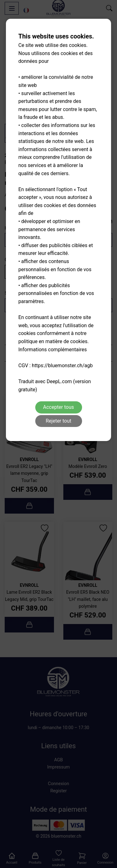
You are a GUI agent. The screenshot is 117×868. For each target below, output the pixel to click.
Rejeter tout (58, 421)
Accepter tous (58, 407)
